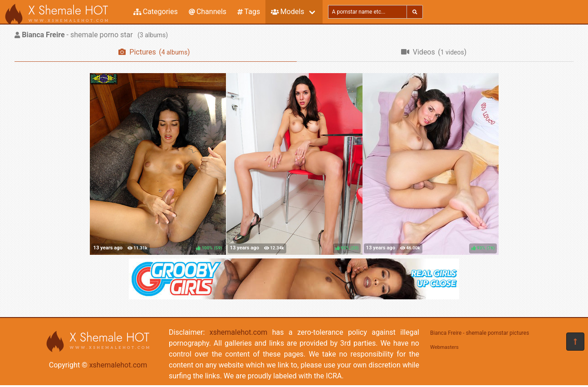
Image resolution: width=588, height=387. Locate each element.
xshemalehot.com (118, 365)
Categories (156, 12)
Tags (249, 12)
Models (287, 12)
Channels (208, 12)
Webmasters (444, 347)
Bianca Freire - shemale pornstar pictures (480, 333)
